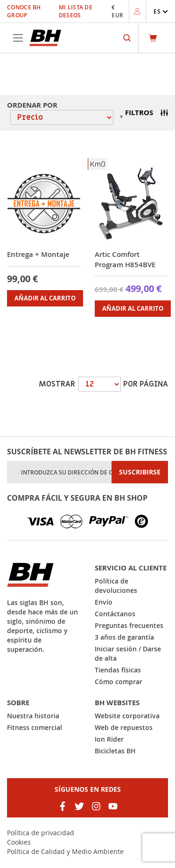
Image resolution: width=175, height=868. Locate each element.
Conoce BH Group (24, 11)
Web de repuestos (124, 727)
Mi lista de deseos (76, 11)
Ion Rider (109, 739)
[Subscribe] (140, 472)
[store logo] (45, 38)
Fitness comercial (35, 727)
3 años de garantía (124, 637)
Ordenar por (32, 105)
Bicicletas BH (115, 751)
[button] (161, 11)
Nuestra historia (33, 716)
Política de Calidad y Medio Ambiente (65, 851)
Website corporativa (127, 716)
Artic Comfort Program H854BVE (125, 259)
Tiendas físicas (118, 670)
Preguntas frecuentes (129, 625)
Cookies (19, 842)
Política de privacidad (41, 833)
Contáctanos (115, 614)
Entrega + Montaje (38, 254)
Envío (104, 602)
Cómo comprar (119, 682)
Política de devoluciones (116, 586)
